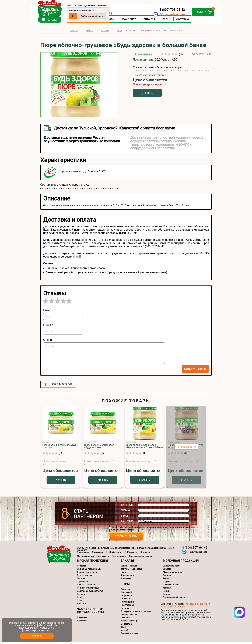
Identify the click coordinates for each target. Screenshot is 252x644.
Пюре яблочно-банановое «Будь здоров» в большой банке (145, 448)
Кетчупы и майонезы (131, 571)
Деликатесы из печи (87, 574)
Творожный (127, 597)
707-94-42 (195, 549)
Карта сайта (103, 558)
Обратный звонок (164, 14)
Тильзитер (126, 619)
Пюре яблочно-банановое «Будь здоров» (99, 448)
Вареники (82, 622)
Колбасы (81, 568)
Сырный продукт (129, 635)
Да (82, 16)
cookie (49, 625)
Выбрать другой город (101, 16)
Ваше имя (127, 507)
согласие (122, 529)
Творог (166, 580)
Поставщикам (119, 558)
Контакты (157, 21)
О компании (83, 554)
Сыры (125, 586)
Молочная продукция (181, 562)
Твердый (125, 610)
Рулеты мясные (85, 577)
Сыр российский (129, 616)
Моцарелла (126, 626)
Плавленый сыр (171, 586)
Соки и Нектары (129, 568)
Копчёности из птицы (88, 590)
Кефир (166, 593)
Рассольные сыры (130, 622)
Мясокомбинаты (85, 558)
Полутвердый (128, 607)
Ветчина (81, 596)
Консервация (127, 577)
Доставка (191, 21)
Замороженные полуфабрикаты (90, 613)
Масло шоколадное (173, 574)
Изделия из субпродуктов (90, 593)
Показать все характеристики (150, 77)
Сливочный (126, 594)
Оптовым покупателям (141, 558)
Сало (79, 602)
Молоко (167, 590)
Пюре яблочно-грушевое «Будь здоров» (60, 448)
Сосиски (81, 580)
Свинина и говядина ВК (89, 571)
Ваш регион (128, 523)
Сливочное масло (172, 568)
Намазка (81, 605)
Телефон (126, 512)
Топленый (126, 600)
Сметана (167, 577)
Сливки (167, 596)
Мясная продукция (92, 562)
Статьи (174, 21)
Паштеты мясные (86, 586)
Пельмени (82, 619)
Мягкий (124, 632)
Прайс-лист (137, 21)
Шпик (80, 599)
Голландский (127, 604)
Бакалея (127, 562)
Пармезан (125, 591)
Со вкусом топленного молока (136, 613)
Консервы (126, 580)
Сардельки (83, 583)
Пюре (123, 574)
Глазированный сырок (174, 599)
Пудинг (167, 583)
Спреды (167, 571)
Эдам (123, 629)
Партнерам (98, 554)
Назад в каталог (61, 386)
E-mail (125, 518)
